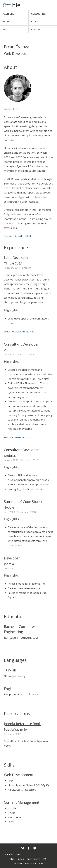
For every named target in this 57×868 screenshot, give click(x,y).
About (7, 29)
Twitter (8, 236)
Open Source (33, 859)
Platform (9, 14)
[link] (23, 848)
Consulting (38, 14)
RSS (45, 859)
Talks (11, 859)
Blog (34, 21)
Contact (37, 29)
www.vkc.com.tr (24, 437)
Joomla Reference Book (22, 724)
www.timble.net (24, 331)
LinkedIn (19, 236)
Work (6, 21)
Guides (20, 859)
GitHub (30, 236)
